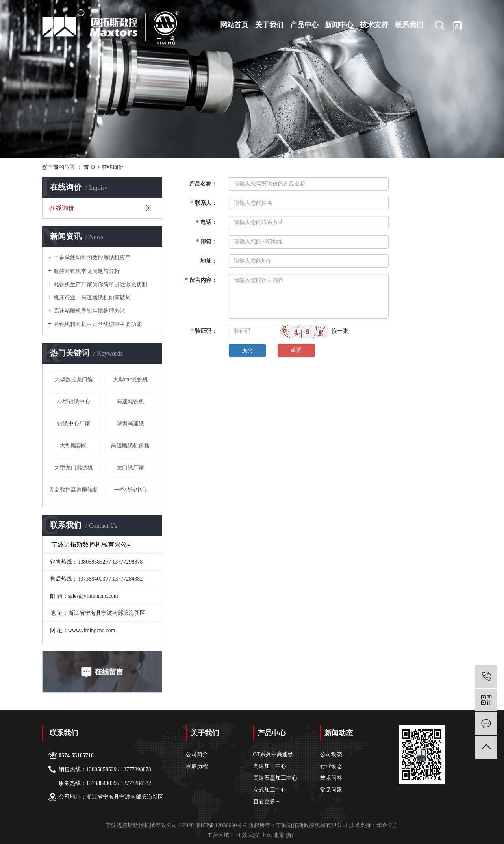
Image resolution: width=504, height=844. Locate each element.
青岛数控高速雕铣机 (74, 490)
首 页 (90, 167)
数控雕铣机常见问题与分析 (87, 271)
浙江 (291, 835)
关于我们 (269, 25)
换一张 (340, 331)
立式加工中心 (270, 790)
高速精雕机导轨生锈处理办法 (89, 311)
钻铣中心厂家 (74, 424)
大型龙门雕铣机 (74, 468)
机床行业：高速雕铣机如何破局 (92, 298)
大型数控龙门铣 (74, 379)
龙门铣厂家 (130, 468)
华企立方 (387, 825)
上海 (267, 835)
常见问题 (331, 790)
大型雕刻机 (74, 446)
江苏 (242, 835)
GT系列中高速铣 (273, 754)
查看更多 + (266, 802)
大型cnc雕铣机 (131, 379)
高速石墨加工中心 (275, 778)
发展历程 (197, 766)
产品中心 (304, 25)
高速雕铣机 (130, 402)
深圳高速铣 (130, 424)
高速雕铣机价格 (130, 446)
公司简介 (197, 754)
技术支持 (374, 25)
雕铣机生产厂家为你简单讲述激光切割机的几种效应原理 (105, 285)
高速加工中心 (270, 766)
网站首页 (234, 25)
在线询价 (62, 208)
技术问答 (331, 778)
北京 (279, 835)
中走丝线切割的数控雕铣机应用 (92, 258)
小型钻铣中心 (74, 402)
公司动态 (331, 754)
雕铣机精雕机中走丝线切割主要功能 (98, 324)
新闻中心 (339, 25)
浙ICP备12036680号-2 (221, 825)
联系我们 (409, 25)
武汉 (254, 835)
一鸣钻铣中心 (130, 490)
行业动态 (331, 766)
